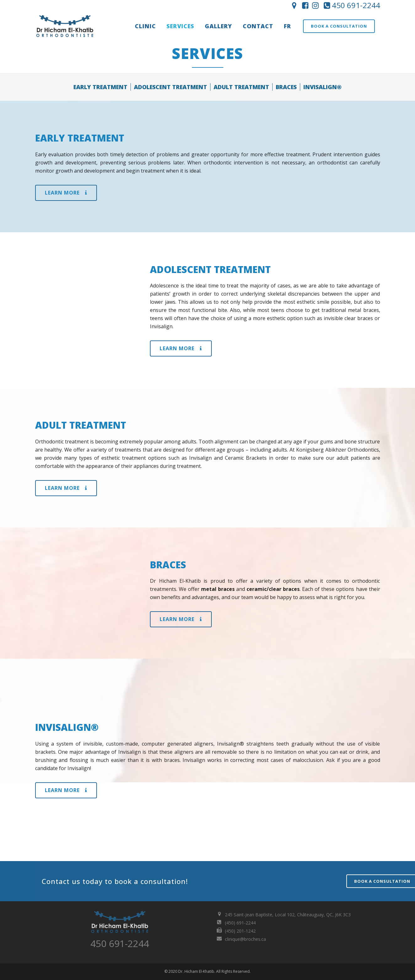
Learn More (66, 193)
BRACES (286, 87)
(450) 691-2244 (240, 923)
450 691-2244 (351, 5)
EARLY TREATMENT (100, 87)
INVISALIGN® (322, 87)
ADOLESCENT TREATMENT (170, 87)
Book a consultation (339, 26)
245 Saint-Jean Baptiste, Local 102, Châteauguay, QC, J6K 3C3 (288, 915)
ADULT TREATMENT (241, 87)
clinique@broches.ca (245, 939)
